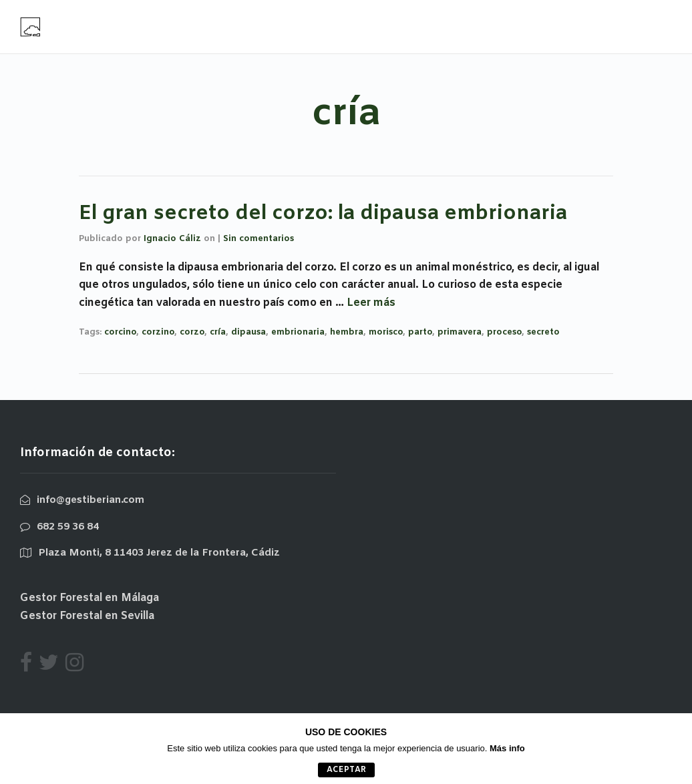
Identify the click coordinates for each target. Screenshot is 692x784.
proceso (504, 332)
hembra (347, 332)
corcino (120, 332)
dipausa (248, 332)
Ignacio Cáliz (172, 239)
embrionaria (298, 332)
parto (420, 332)
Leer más (371, 303)
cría (218, 332)
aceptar (346, 770)
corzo (192, 332)
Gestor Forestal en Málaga (90, 598)
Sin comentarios (258, 239)
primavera (460, 332)
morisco (386, 332)
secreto (543, 332)
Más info (507, 748)
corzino (158, 332)
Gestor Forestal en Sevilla (87, 616)
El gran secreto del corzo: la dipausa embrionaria (323, 214)
